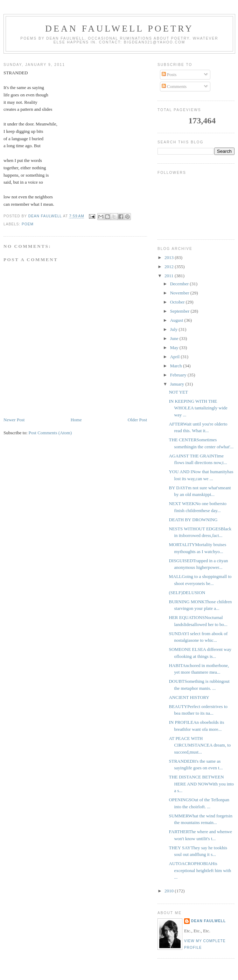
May (175, 348)
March (177, 366)
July (174, 329)
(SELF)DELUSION (187, 593)
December (180, 284)
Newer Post (14, 420)
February (179, 375)
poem (28, 224)
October (178, 302)
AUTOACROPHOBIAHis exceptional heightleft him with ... (200, 870)
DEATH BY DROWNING (193, 520)
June (175, 338)
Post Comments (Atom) (50, 433)
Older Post (137, 420)
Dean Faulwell (208, 921)
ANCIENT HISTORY (189, 697)
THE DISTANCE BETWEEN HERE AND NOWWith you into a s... (201, 784)
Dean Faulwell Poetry (119, 29)
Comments (174, 86)
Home (76, 420)
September (180, 311)
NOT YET (178, 392)
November (180, 293)
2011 (170, 276)
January (178, 384)
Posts (169, 74)
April (176, 357)
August (177, 320)
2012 (170, 267)
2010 (170, 891)
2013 (170, 257)
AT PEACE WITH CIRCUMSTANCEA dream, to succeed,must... (200, 745)
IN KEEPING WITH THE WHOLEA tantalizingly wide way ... (198, 408)
